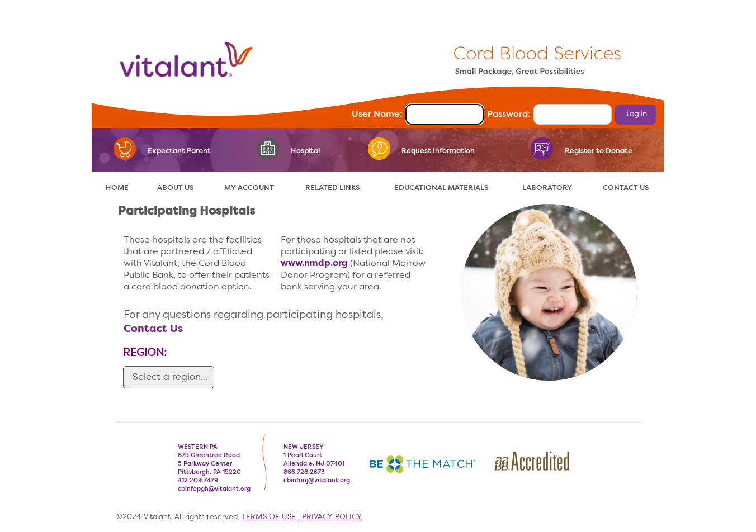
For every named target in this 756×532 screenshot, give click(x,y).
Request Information (438, 151)
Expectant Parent (179, 151)
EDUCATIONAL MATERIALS (441, 188)
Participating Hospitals (186, 212)
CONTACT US (626, 188)
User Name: (377, 115)
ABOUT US (176, 188)
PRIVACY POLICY (332, 517)
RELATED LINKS (333, 188)
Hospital (305, 151)
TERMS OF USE (269, 517)
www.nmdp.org (314, 264)
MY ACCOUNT (249, 188)
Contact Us (153, 329)
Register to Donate (599, 151)
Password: (509, 115)
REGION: (145, 353)
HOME (117, 188)
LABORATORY (547, 188)
